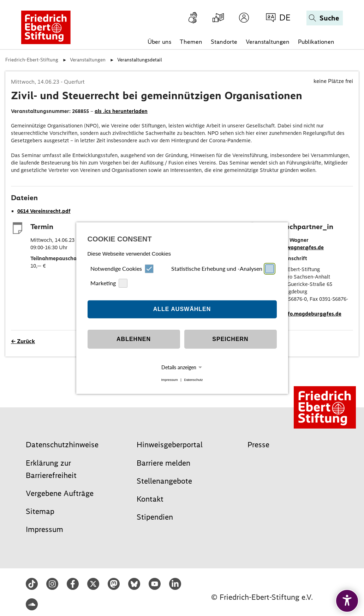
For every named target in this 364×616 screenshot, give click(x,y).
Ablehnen (134, 339)
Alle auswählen (182, 309)
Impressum (169, 380)
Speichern (230, 339)
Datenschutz (193, 380)
